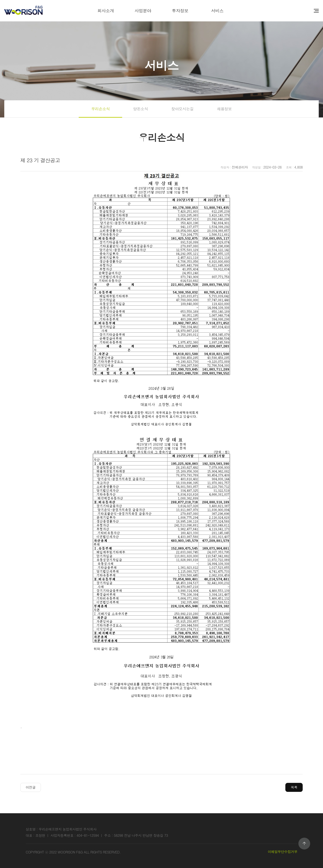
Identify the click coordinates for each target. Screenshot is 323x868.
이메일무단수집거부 (283, 852)
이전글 (31, 787)
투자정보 (180, 11)
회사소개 (106, 11)
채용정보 (224, 109)
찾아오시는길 (182, 109)
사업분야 (143, 11)
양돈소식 (140, 109)
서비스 (217, 11)
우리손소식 (100, 109)
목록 (294, 787)
